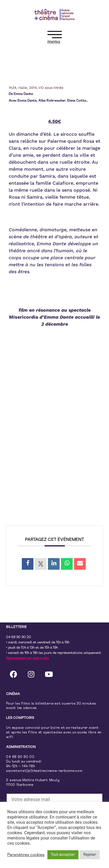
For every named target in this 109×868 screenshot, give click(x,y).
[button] (54, 39)
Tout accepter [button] (63, 855)
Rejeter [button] (90, 855)
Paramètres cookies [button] (26, 855)
